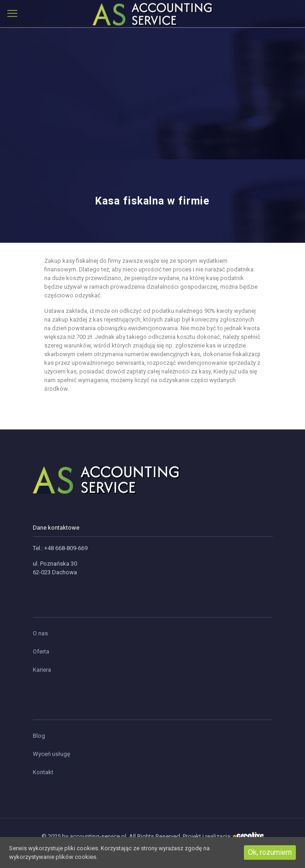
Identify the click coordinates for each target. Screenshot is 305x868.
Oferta (41, 651)
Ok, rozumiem (270, 852)
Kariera (42, 670)
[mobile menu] (12, 14)
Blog (39, 736)
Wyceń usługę (52, 754)
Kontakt (43, 772)
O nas (40, 633)
